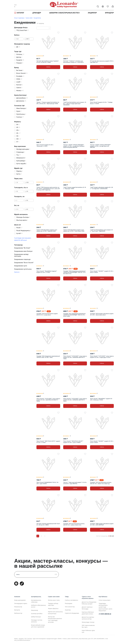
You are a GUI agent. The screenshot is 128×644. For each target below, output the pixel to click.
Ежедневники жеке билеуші (23, 251)
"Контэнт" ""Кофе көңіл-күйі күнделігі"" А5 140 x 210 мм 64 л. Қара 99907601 (75, 483)
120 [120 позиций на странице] (113, 536)
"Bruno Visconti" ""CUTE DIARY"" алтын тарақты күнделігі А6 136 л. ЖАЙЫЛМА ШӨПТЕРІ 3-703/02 (75, 357)
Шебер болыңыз (36, 617)
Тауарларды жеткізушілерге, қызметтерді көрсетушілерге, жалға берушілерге (105, 607)
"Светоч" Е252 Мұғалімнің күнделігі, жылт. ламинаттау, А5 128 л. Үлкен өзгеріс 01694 (74, 231)
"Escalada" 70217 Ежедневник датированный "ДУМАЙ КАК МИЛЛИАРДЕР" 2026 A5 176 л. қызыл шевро (74, 315)
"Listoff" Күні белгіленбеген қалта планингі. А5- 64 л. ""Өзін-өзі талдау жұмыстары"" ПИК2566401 (75, 104)
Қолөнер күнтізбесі (37, 614)
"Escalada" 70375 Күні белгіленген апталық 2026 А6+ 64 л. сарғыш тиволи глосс (74, 524)
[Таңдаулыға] (58, 33)
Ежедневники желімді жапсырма (21, 255)
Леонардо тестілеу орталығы (37, 621)
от (15, 39)
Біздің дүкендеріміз (20, 600)
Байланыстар (18, 613)
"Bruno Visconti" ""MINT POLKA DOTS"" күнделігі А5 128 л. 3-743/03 (48, 442)
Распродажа (69, 603)
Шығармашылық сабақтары (36, 601)
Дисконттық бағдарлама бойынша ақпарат (89, 603)
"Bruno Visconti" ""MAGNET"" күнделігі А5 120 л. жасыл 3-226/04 (102, 272)
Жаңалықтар (18, 607)
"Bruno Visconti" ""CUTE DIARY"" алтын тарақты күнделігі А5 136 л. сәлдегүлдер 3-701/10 (102, 357)
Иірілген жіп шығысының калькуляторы (55, 613)
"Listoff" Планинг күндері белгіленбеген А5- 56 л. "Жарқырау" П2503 (75, 188)
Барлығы (17, 272)
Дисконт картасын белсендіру (87, 608)
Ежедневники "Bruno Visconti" (24, 263)
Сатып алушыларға (104, 600)
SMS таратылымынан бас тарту (88, 626)
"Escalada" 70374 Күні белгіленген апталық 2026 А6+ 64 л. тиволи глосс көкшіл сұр (101, 483)
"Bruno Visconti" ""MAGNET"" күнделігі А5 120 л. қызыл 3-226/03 (102, 442)
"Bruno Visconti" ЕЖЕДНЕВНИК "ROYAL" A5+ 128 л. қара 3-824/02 (48, 483)
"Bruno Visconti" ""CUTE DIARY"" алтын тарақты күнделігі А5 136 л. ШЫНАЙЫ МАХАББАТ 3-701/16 (48, 400)
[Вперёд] (45, 536)
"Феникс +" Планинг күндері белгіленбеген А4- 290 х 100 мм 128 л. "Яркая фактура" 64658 (48, 103)
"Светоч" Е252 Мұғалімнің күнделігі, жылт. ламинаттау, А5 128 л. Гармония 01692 (47, 231)
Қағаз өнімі (29, 18)
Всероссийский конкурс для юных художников (38, 626)
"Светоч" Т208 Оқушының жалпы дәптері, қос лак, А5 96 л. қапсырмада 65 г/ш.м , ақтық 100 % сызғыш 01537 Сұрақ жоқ (48, 189)
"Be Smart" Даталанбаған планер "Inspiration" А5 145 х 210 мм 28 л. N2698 (48, 62)
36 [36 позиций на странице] (109, 536)
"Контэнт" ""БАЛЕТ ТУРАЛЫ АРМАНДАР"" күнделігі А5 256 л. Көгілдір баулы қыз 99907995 (100, 146)
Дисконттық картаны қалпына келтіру (88, 618)
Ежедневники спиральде (22, 259)
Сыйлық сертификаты (71, 600)
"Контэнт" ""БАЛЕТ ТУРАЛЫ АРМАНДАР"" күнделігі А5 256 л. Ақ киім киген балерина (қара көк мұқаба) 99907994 (74, 146)
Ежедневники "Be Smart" (22, 248)
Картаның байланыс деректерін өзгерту (88, 613)
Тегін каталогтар (70, 607)
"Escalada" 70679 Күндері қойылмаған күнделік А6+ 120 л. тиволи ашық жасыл (102, 314)
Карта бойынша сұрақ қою (88, 631)
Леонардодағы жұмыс (21, 603)
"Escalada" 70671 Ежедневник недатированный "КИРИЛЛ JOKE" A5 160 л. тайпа (48, 357)
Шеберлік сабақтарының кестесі (64, 13)
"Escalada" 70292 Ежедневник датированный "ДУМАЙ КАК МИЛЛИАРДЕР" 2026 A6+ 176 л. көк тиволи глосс (74, 272)
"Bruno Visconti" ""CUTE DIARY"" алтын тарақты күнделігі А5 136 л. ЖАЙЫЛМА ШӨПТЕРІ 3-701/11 (75, 400)
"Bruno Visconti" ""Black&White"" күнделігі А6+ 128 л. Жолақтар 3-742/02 (101, 399)
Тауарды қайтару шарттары (53, 604)
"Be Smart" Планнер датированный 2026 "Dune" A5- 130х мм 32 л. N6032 (48, 524)
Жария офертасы (53, 609)
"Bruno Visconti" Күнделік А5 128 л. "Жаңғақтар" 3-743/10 (45, 145)
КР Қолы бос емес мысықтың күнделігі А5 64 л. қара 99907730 (102, 62)
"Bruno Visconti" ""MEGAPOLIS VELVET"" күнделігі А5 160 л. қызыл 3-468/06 (73, 442)
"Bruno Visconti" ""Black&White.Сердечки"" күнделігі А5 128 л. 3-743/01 (47, 272)
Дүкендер (37, 13)
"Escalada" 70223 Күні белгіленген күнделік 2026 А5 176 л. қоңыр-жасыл (47, 314)
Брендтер (109, 13)
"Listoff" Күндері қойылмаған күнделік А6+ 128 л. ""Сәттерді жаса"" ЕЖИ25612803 (101, 188)
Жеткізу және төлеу (54, 600)
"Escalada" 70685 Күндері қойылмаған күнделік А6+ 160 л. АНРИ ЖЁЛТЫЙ (102, 524)
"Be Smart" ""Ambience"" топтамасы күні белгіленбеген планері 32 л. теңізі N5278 (73, 62)
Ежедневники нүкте (21, 266)
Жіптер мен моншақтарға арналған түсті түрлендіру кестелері (55, 619)
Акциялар (92, 13)
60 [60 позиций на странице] (111, 536)
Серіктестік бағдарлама (72, 613)
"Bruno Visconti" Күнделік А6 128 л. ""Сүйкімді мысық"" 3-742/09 (101, 103)
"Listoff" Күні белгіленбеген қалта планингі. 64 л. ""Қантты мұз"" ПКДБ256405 (101, 231)
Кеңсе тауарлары (19, 18)
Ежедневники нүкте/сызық (23, 269)
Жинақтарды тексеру (88, 622)
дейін (27, 39)
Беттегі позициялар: (102, 536)
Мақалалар (35, 610)
